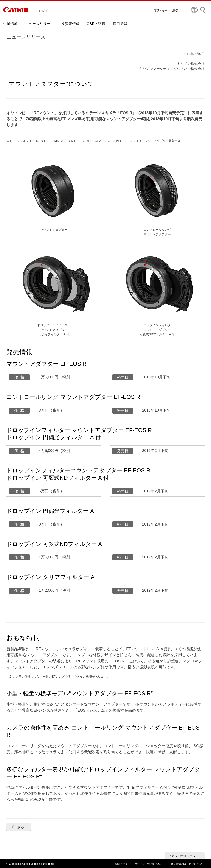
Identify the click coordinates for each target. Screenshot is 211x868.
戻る (21, 827)
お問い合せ (121, 864)
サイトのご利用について (149, 864)
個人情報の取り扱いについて (188, 864)
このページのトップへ (182, 856)
